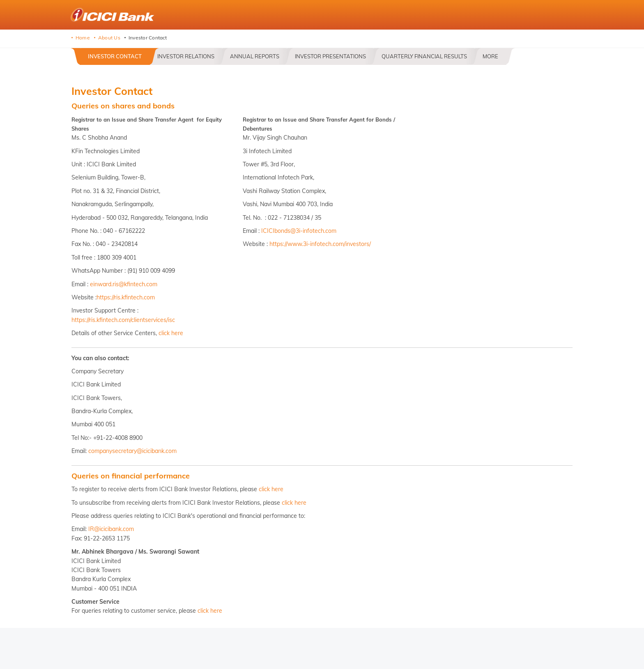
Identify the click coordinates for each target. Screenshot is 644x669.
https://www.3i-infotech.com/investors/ (320, 244)
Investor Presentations (330, 56)
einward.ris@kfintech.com (124, 284)
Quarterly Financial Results (424, 56)
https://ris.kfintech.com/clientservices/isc (123, 320)
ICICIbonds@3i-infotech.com (299, 231)
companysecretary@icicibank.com (132, 451)
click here (171, 333)
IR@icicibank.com (111, 529)
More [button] (490, 56)
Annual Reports (255, 56)
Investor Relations (186, 56)
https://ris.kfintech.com (126, 297)
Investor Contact (115, 56)
